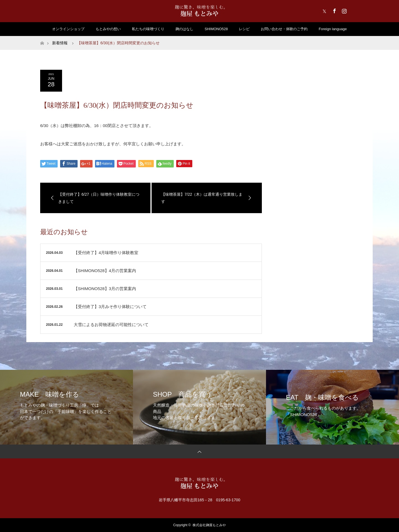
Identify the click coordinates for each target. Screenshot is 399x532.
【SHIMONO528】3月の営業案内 (105, 289)
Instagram (344, 10)
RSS (353, 10)
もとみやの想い (108, 29)
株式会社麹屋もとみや (209, 525)
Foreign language (333, 29)
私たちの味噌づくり (148, 29)
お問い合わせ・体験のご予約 (284, 29)
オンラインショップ (68, 29)
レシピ (244, 29)
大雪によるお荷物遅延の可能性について (111, 325)
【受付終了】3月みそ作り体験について (110, 307)
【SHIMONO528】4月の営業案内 (105, 271)
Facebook (334, 10)
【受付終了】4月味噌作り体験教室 (106, 253)
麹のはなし (184, 29)
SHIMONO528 (216, 29)
